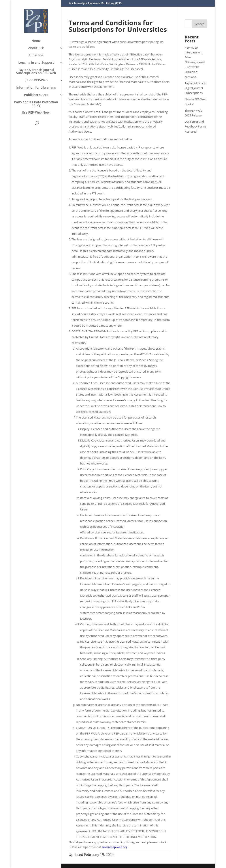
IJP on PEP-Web (36, 80)
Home (36, 41)
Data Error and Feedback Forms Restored (196, 126)
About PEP (36, 48)
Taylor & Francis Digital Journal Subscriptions (195, 88)
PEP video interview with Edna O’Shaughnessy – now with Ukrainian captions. (195, 62)
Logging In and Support (36, 63)
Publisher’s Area (36, 95)
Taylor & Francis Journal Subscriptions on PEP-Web (36, 72)
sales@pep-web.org (115, 847)
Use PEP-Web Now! (36, 113)
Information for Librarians (36, 88)
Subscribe (36, 55)
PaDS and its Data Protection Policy (36, 104)
